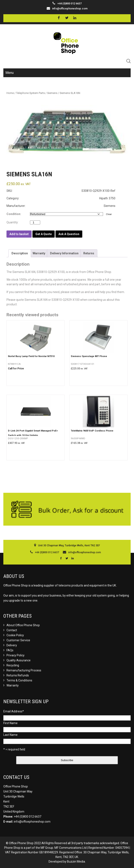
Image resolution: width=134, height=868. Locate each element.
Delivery (12, 645)
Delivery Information (64, 253)
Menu (10, 73)
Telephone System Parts (30, 93)
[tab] (20, 253)
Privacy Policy (15, 655)
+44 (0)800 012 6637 (28, 817)
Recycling (13, 665)
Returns (89, 253)
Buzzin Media (76, 862)
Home (10, 93)
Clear (109, 214)
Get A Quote (44, 234)
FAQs (10, 650)
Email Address (14, 711)
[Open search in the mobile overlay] (129, 61)
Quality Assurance (19, 660)
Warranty (39, 253)
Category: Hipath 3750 (61, 198)
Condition (13, 214)
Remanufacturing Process (24, 670)
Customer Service (18, 640)
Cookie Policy (15, 635)
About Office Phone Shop (23, 625)
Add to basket (19, 234)
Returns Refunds (18, 675)
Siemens (52, 93)
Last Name (10, 735)
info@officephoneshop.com (70, 8)
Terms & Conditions (19, 680)
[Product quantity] (35, 222)
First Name (10, 723)
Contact (12, 630)
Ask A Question (69, 234)
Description (20, 253)
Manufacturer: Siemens (61, 206)
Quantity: (13, 222)
